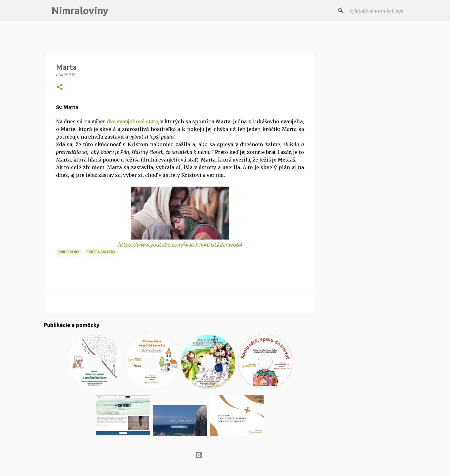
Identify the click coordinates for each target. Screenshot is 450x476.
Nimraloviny (80, 10)
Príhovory (69, 252)
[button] (60, 87)
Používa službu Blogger (225, 455)
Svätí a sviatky (101, 252)
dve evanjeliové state (132, 121)
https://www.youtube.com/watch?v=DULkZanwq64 (180, 245)
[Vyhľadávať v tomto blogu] (379, 11)
